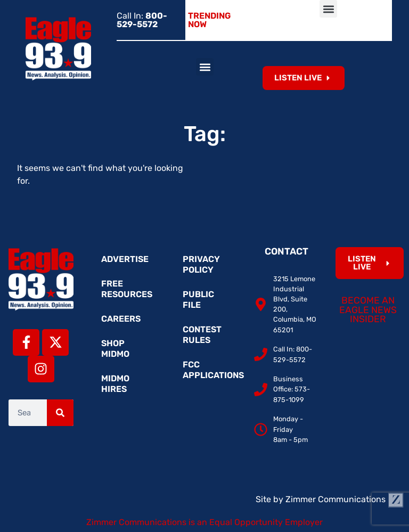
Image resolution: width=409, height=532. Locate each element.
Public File (198, 300)
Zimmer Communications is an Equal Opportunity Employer (204, 522)
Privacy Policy (201, 264)
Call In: (142, 20)
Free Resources (127, 289)
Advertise (125, 259)
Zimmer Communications (345, 499)
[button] (328, 9)
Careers (121, 319)
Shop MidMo (115, 349)
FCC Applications (210, 370)
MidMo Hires (115, 384)
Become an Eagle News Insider (368, 310)
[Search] (60, 413)
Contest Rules (202, 335)
